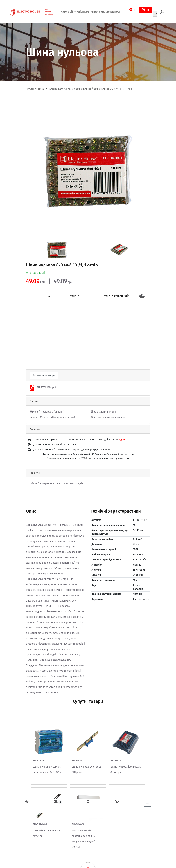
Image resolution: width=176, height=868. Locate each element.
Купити (75, 296)
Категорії (67, 12)
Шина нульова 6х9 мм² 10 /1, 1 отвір (113, 89)
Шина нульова (83, 89)
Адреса (123, 440)
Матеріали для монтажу (60, 89)
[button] (35, 339)
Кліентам (83, 12)
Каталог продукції (36, 89)
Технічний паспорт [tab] (44, 375)
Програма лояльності (107, 12)
